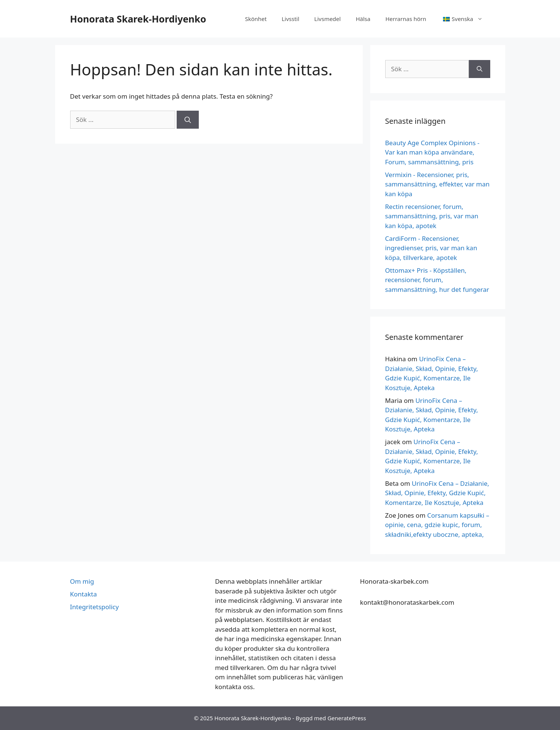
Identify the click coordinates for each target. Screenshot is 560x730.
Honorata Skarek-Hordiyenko (138, 19)
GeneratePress (347, 718)
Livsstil (291, 19)
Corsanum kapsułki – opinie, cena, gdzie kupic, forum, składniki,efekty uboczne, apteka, (437, 525)
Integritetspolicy (95, 607)
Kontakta (84, 594)
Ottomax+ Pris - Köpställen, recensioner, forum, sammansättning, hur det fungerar (437, 280)
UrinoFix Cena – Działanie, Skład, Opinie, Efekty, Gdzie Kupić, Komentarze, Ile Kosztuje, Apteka (437, 493)
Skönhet (256, 19)
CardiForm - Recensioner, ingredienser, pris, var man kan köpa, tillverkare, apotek (431, 248)
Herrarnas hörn (406, 19)
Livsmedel (328, 19)
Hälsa (363, 19)
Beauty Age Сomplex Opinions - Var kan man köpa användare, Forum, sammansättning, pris (432, 152)
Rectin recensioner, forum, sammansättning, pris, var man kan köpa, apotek (432, 216)
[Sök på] (188, 120)
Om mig (82, 581)
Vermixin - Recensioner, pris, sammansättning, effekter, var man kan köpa (438, 184)
